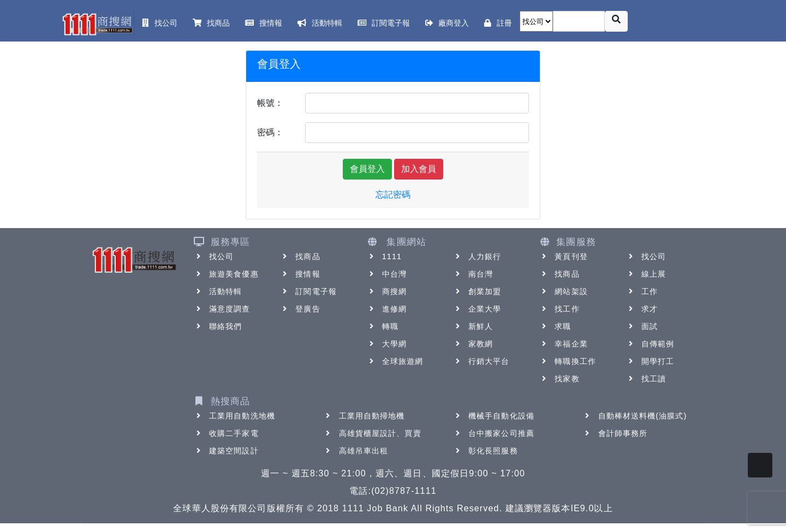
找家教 (559, 379)
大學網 (387, 344)
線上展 (646, 274)
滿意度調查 (222, 309)
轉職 (383, 326)
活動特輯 (218, 291)
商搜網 (387, 291)
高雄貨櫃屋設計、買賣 (373, 433)
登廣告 (300, 309)
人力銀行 (477, 256)
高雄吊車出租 (356, 451)
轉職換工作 (568, 361)
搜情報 (300, 274)
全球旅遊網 (395, 361)
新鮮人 (473, 326)
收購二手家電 (226, 433)
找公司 (214, 256)
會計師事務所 (615, 433)
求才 (642, 309)
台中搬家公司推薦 (494, 433)
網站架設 (563, 291)
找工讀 (646, 379)
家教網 (473, 344)
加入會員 (419, 169)
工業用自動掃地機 (364, 416)
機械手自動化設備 (494, 416)
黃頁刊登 (563, 256)
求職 (555, 326)
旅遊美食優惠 (226, 274)
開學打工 (650, 361)
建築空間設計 (226, 451)
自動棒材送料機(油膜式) (635, 416)
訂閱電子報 (308, 291)
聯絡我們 (218, 326)
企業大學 (477, 309)
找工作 (559, 309)
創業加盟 (477, 291)
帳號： (270, 103)
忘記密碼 (393, 195)
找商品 (300, 256)
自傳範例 (650, 344)
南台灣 (473, 274)
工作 (642, 291)
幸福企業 (563, 344)
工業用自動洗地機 (234, 416)
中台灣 (387, 274)
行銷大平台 (481, 361)
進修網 (387, 309)
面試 (642, 326)
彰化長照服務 (486, 451)
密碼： (270, 132)
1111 (385, 256)
